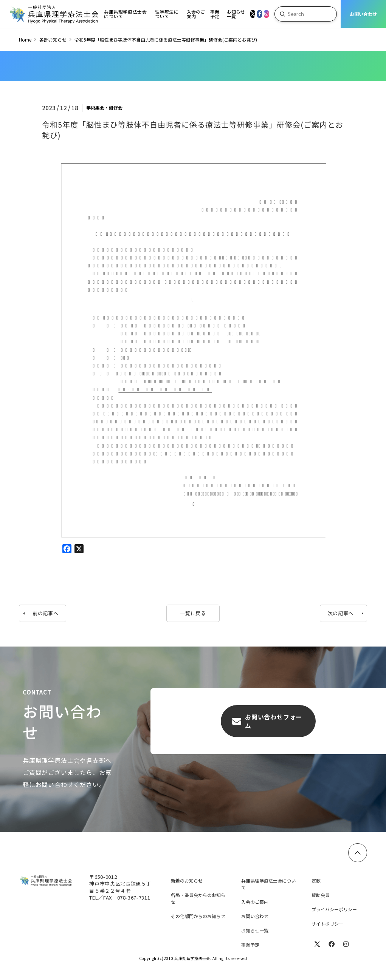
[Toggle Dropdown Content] (126, 14)
